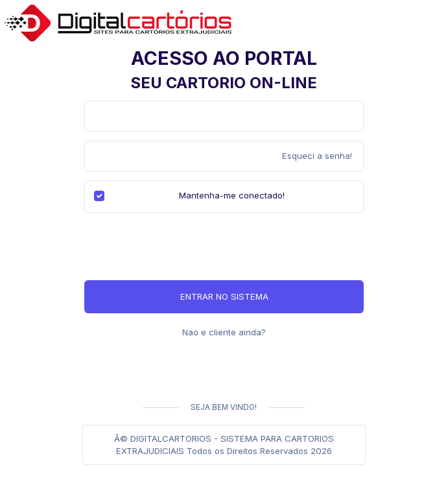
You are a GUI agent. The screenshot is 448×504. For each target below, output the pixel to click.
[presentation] (183, 246)
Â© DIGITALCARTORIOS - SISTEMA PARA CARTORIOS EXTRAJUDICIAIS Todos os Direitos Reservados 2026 (224, 445)
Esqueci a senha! (317, 156)
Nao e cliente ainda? (224, 332)
